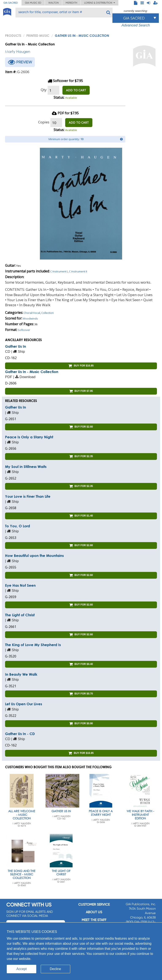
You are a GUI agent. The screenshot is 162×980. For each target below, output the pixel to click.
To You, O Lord (18, 526)
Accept (22, 969)
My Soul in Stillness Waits (26, 467)
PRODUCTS (13, 36)
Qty (44, 90)
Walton (53, 3)
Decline (55, 969)
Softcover (24, 330)
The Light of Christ (20, 615)
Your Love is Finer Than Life (28, 496)
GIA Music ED (33, 3)
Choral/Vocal (32, 313)
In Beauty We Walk (21, 674)
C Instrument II (78, 271)
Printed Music (38, 36)
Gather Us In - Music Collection (32, 372)
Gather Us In (16, 346)
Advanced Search (136, 25)
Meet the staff (94, 920)
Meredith (71, 3)
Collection (48, 313)
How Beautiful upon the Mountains (34, 556)
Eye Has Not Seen (20, 585)
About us (94, 912)
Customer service (94, 904)
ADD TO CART (76, 90)
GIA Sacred (11, 3)
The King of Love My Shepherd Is (33, 645)
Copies (44, 122)
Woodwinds (30, 318)
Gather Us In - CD (20, 734)
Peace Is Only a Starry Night (29, 437)
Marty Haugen (18, 51)
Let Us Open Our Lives (24, 704)
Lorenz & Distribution (100, 3)
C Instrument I (59, 271)
